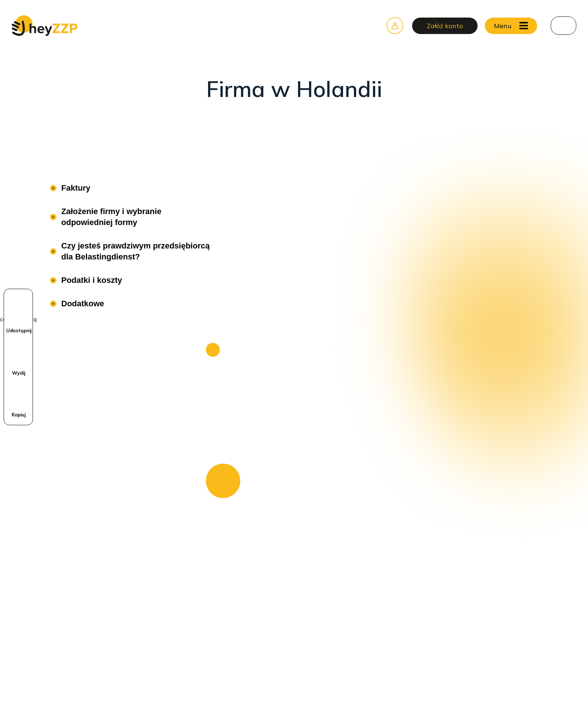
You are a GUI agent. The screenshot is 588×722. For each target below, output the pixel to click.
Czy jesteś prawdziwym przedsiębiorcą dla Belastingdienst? (135, 251)
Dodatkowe (82, 304)
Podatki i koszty (91, 280)
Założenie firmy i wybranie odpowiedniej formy (110, 217)
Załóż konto (445, 26)
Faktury (75, 188)
